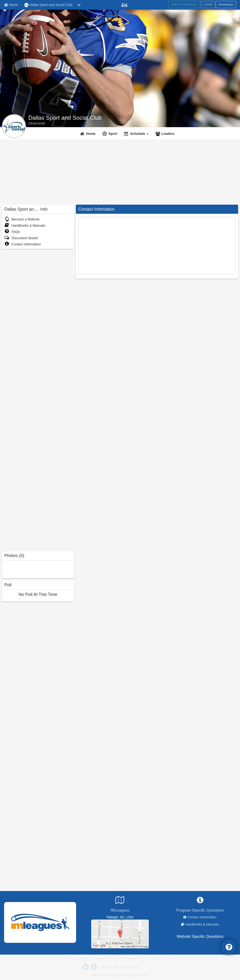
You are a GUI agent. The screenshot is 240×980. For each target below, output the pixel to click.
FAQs (12, 232)
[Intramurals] (37, 123)
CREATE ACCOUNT (184, 5)
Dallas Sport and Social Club (65, 118)
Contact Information (23, 244)
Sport (113, 134)
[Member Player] (125, 4)
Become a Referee (22, 219)
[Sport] (111, 134)
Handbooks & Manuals (25, 226)
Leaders (168, 134)
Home (91, 134)
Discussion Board (21, 238)
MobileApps (226, 5)
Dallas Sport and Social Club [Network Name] (48, 5)
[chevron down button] (79, 5)
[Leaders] (166, 134)
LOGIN (208, 5)
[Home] (88, 134)
